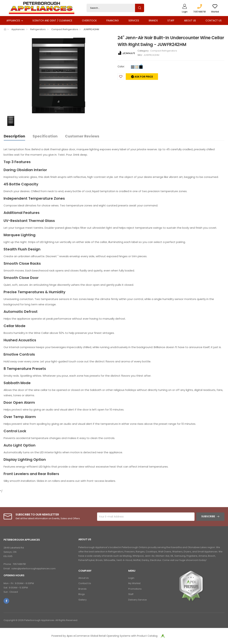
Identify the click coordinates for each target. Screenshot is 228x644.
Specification (45, 136)
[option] (58, 75)
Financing (113, 20)
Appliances (13, 20)
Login (131, 578)
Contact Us (214, 20)
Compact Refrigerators (65, 29)
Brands (153, 20)
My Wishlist (134, 583)
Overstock (89, 20)
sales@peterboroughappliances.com (33, 569)
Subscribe (208, 516)
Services (134, 20)
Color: (121, 66)
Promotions (135, 589)
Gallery (82, 600)
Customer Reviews (82, 136)
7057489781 (19, 564)
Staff (171, 20)
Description (14, 136)
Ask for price (143, 77)
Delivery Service (138, 600)
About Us (190, 20)
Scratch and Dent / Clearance (52, 20)
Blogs (82, 594)
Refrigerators (38, 29)
